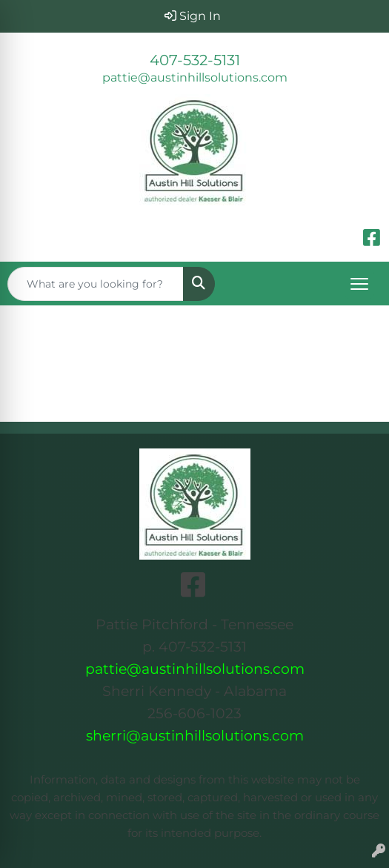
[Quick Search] (96, 284)
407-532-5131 (195, 60)
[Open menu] (359, 284)
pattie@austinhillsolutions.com (195, 77)
